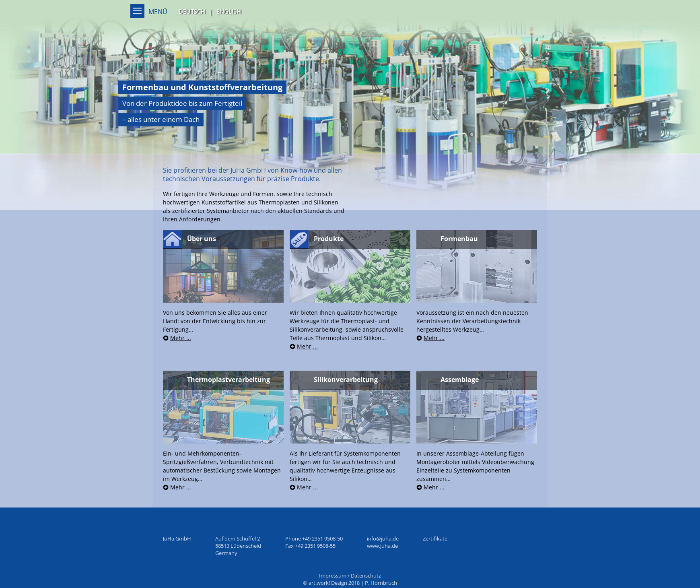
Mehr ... (181, 338)
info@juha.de (383, 538)
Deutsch (192, 11)
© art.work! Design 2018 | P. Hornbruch (350, 583)
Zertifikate (435, 538)
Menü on (137, 11)
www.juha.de (382, 546)
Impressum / (335, 576)
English (229, 11)
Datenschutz (366, 576)
